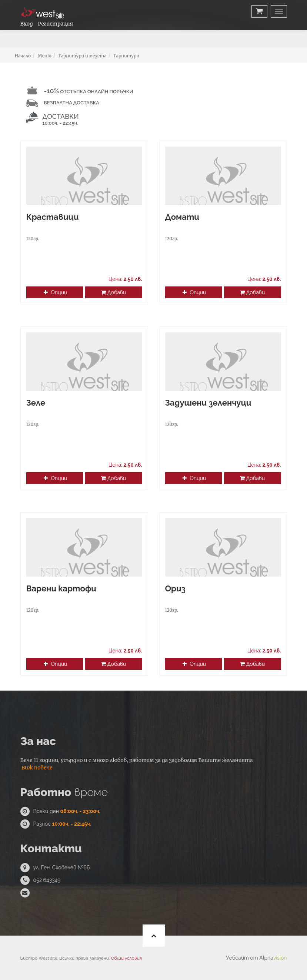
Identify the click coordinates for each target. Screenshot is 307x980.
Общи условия (126, 958)
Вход (27, 24)
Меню (45, 56)
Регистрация (56, 24)
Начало (23, 56)
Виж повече (37, 768)
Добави (114, 292)
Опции (55, 292)
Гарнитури (126, 56)
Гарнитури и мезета (82, 56)
